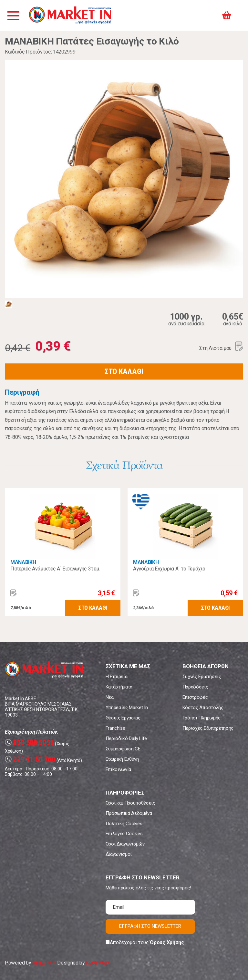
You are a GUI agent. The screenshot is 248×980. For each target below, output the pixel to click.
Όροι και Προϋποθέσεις (130, 803)
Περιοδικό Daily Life (126, 738)
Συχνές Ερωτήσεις (202, 677)
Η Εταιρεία (117, 677)
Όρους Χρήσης (167, 942)
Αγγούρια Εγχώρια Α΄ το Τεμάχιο (169, 569)
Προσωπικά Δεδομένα (129, 813)
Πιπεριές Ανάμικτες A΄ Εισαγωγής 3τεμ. (55, 569)
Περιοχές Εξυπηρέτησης (208, 728)
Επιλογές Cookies (124, 834)
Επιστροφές (195, 697)
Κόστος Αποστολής (203, 708)
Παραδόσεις (195, 687)
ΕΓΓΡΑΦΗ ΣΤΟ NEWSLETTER (150, 926)
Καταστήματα (119, 687)
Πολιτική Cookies (124, 824)
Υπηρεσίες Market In (127, 708)
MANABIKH (23, 562)
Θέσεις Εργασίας (123, 718)
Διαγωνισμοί (119, 854)
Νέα (110, 697)
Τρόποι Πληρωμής (201, 718)
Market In (70, 15)
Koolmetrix (98, 963)
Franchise (115, 728)
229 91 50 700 (30, 760)
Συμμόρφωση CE (123, 749)
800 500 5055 (29, 743)
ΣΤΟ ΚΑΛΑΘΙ (124, 371)
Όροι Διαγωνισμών (125, 844)
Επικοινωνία (118, 769)
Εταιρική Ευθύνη (122, 759)
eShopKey (43, 963)
